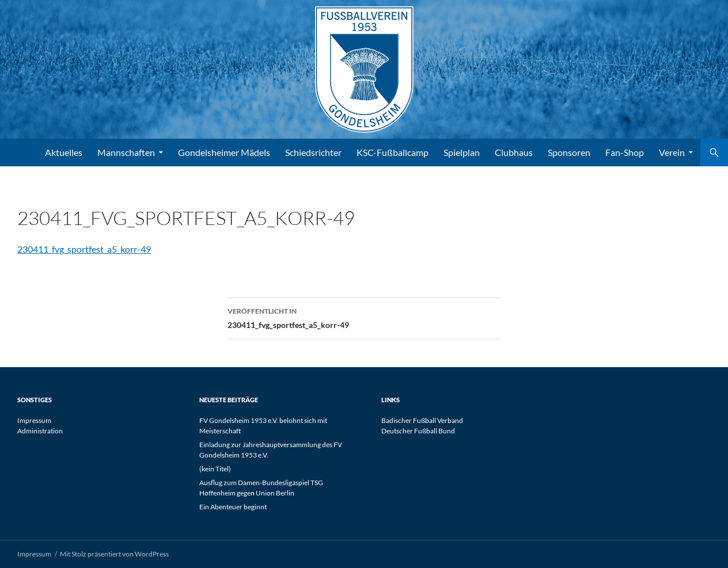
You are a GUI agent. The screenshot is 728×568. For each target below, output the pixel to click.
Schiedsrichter (313, 152)
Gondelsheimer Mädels (224, 152)
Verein (672, 152)
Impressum (34, 420)
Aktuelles (64, 152)
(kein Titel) (215, 469)
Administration (40, 431)
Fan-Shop (625, 152)
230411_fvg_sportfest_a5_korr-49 (84, 249)
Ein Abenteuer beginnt (233, 507)
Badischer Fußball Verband (422, 420)
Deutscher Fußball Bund (418, 431)
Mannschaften (126, 152)
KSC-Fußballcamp (393, 152)
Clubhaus (514, 152)
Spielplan (462, 152)
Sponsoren (569, 152)
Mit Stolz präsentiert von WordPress (114, 554)
